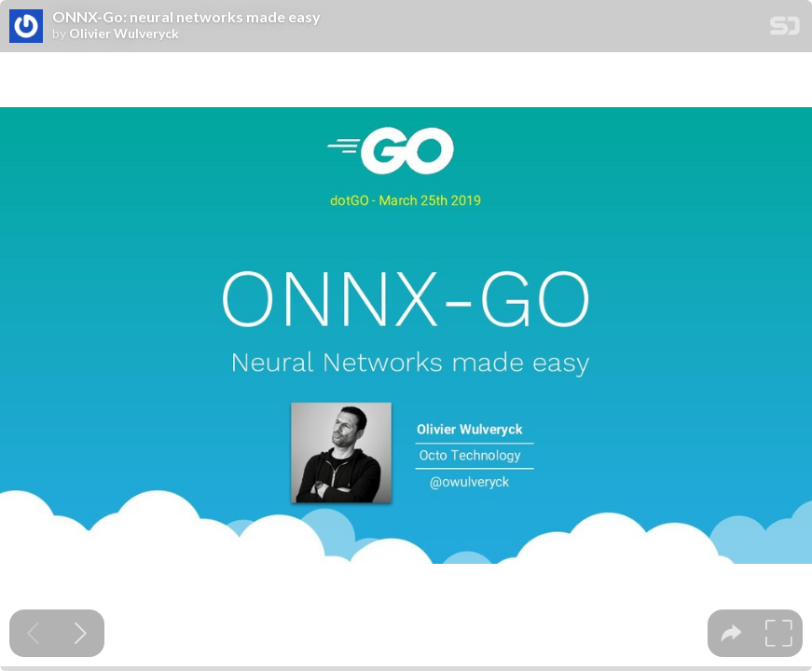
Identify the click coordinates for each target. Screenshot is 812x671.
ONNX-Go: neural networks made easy (186, 17)
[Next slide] (81, 633)
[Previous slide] (33, 633)
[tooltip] (731, 633)
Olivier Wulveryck (124, 34)
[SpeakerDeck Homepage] (785, 29)
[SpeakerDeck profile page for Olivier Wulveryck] (26, 27)
